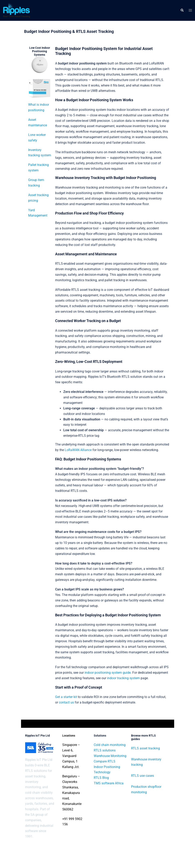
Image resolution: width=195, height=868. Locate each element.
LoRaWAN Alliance (78, 450)
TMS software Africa (109, 783)
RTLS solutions (105, 750)
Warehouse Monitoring (110, 756)
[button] (182, 10)
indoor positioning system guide (108, 673)
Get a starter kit (66, 697)
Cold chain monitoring (110, 745)
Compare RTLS (105, 761)
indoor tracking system (123, 678)
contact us (66, 702)
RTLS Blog (101, 778)
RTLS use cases (143, 776)
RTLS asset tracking (145, 748)
